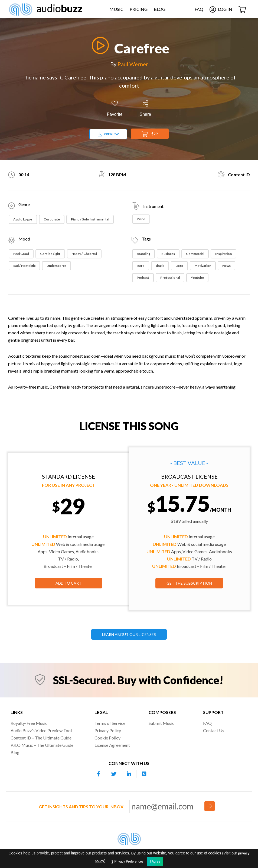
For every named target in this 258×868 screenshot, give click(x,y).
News (226, 266)
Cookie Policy (107, 738)
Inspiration (223, 254)
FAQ (199, 9)
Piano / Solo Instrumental (90, 219)
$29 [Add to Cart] (150, 134)
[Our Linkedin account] (129, 774)
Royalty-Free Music (29, 723)
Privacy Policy (108, 730)
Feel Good (21, 254)
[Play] (99, 45)
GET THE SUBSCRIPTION (189, 583)
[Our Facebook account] (99, 774)
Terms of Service (110, 723)
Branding (143, 254)
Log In (221, 9)
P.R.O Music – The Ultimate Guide (42, 745)
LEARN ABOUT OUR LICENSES (129, 634)
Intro (141, 266)
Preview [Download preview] (108, 134)
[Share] (146, 109)
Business (168, 254)
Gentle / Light (50, 254)
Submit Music (161, 723)
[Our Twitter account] (114, 774)
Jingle (160, 266)
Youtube (197, 278)
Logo (179, 266)
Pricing (139, 9)
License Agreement (112, 745)
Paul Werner (133, 64)
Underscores (56, 266)
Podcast (143, 278)
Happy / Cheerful (84, 254)
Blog (160, 9)
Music (116, 9)
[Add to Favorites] (115, 109)
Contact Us (214, 730)
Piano (141, 219)
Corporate (52, 219)
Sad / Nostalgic (24, 266)
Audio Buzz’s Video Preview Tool (41, 730)
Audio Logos (23, 219)
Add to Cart (68, 583)
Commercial (195, 254)
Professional (170, 278)
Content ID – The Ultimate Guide (41, 738)
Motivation (203, 266)
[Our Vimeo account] (144, 774)
